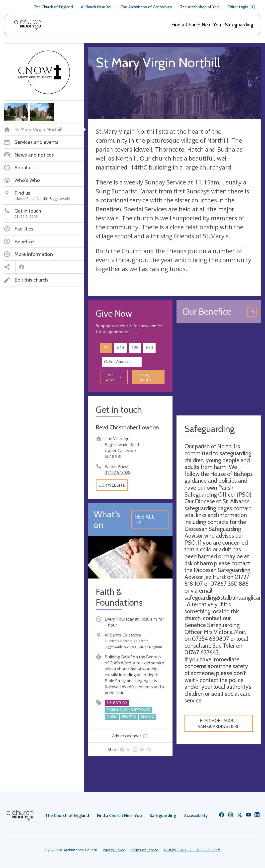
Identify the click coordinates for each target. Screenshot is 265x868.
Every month (148, 377)
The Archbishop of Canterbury (146, 7)
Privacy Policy (114, 850)
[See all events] (150, 519)
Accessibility (196, 815)
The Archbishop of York (200, 7)
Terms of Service (144, 850)
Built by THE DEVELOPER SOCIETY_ (193, 850)
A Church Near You (97, 7)
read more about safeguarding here (219, 723)
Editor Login (241, 7)
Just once (113, 377)
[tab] (130, 736)
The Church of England (53, 7)
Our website (112, 485)
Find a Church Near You (196, 25)
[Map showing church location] (219, 369)
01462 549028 (118, 472)
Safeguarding (239, 25)
